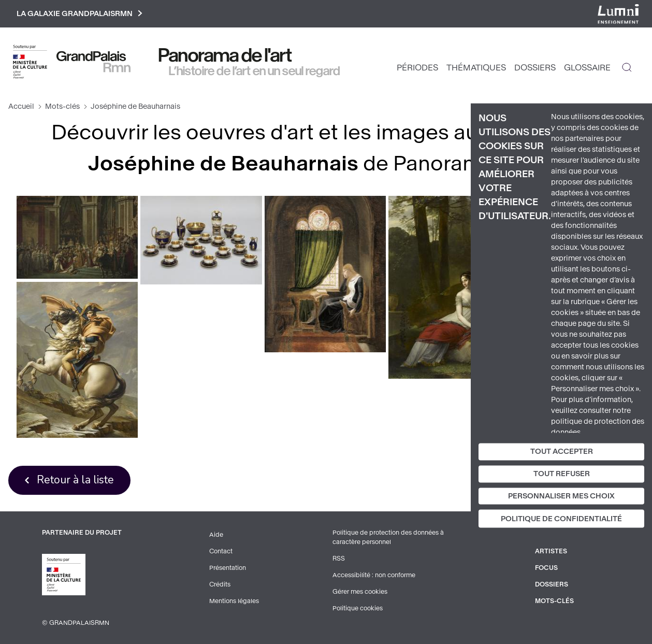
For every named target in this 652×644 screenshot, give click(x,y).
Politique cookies (358, 608)
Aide (216, 535)
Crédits (220, 584)
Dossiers (535, 68)
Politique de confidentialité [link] (561, 519)
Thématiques (476, 68)
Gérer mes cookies (360, 592)
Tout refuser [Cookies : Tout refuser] (562, 473)
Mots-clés (62, 106)
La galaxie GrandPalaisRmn (79, 14)
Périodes (417, 68)
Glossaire (587, 68)
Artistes (551, 551)
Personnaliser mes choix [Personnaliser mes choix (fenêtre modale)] (561, 496)
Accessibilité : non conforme (374, 575)
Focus (546, 568)
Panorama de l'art (225, 55)
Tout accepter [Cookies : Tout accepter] (562, 452)
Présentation (228, 568)
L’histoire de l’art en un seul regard (255, 71)
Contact (221, 551)
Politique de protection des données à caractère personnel (388, 537)
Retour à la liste (75, 480)
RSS (339, 559)
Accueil (21, 106)
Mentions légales (234, 601)
